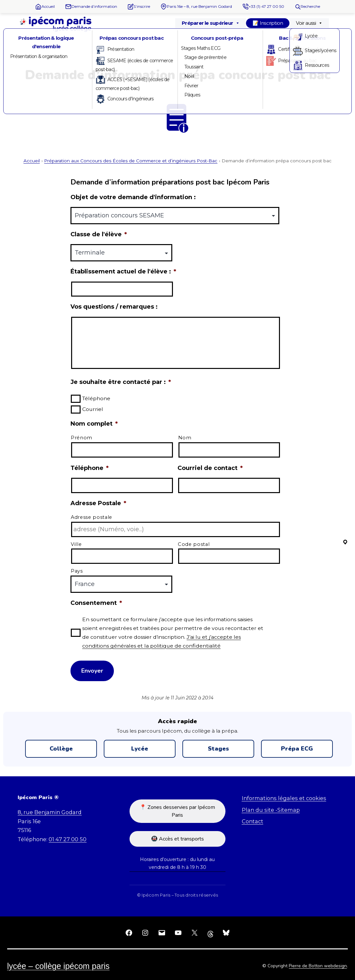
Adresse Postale (98, 503)
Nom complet (94, 424)
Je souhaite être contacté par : (121, 382)
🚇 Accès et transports (177, 839)
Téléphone (96, 398)
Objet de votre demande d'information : (133, 197)
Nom (185, 438)
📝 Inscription (268, 23)
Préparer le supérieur (211, 23)
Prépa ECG (297, 749)
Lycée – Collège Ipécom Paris (58, 966)
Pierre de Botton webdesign (318, 966)
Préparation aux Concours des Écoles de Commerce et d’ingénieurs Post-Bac (131, 161)
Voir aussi (309, 23)
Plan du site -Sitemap (271, 810)
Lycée (140, 749)
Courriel (93, 409)
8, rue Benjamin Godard (50, 812)
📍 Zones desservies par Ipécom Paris (177, 811)
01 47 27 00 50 (68, 839)
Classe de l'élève (99, 234)
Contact (253, 821)
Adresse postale (92, 517)
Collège (61, 749)
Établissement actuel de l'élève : (123, 271)
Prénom (82, 438)
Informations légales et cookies (284, 798)
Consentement (96, 603)
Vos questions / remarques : (114, 307)
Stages (218, 749)
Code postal (194, 544)
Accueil (32, 161)
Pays (77, 571)
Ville (76, 544)
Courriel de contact (210, 468)
